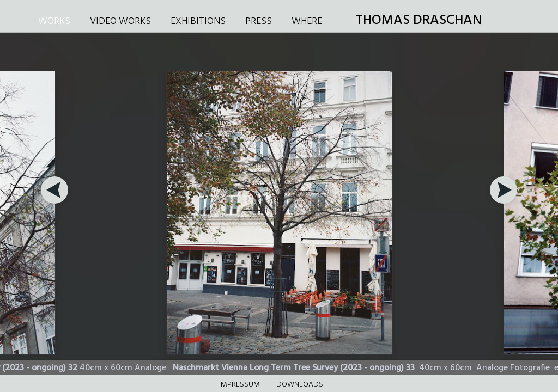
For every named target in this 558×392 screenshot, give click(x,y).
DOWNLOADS (300, 385)
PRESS (259, 22)
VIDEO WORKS (120, 22)
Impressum (239, 385)
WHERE (307, 22)
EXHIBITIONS (198, 22)
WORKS (54, 22)
